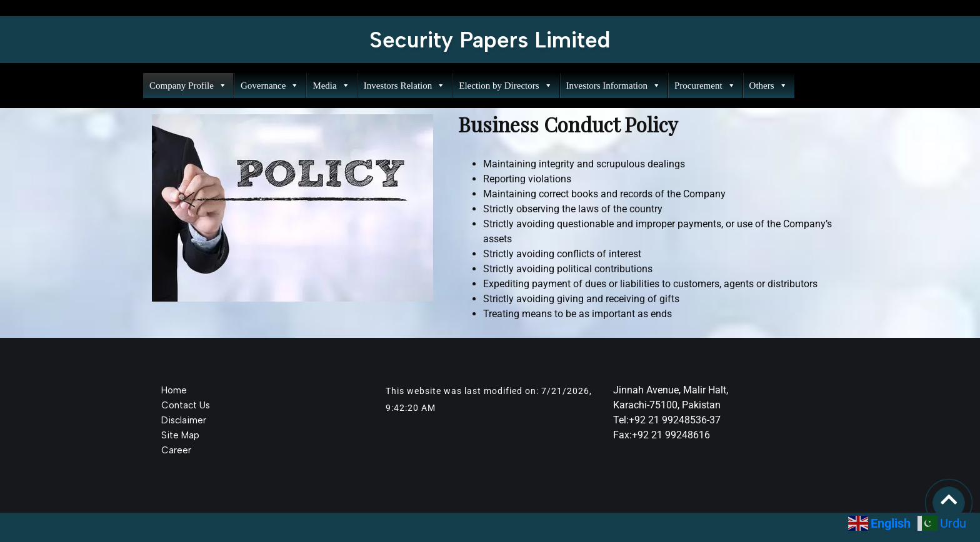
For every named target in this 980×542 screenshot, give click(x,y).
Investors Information (613, 86)
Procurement (705, 86)
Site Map (180, 435)
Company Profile (188, 86)
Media (331, 86)
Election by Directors (505, 86)
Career (176, 450)
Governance (270, 86)
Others (768, 86)
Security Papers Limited (490, 40)
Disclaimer (184, 420)
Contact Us (186, 405)
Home (174, 390)
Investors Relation (405, 86)
